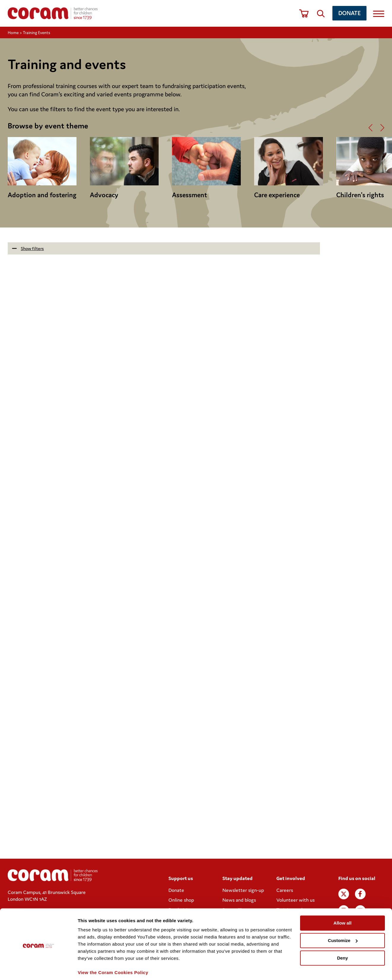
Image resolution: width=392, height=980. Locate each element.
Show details (91, 968)
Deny (343, 937)
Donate (349, 13)
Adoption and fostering (42, 195)
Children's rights (360, 195)
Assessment (189, 195)
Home (13, 33)
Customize (343, 920)
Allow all (343, 902)
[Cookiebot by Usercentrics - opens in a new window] (38, 968)
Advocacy (104, 195)
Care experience (277, 195)
